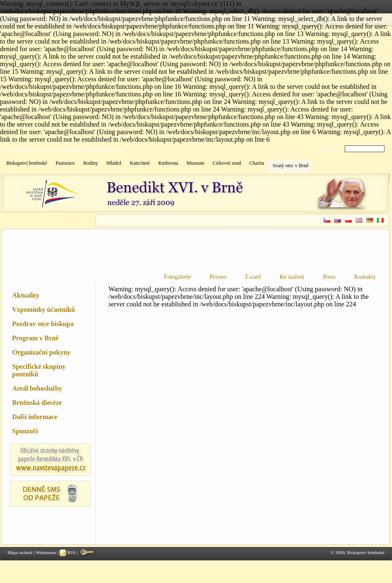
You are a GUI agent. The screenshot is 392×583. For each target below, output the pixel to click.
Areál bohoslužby (37, 388)
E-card (253, 277)
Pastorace (65, 163)
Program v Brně (35, 338)
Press (329, 277)
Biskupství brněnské (27, 163)
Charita (257, 163)
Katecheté (140, 163)
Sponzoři (25, 431)
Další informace (35, 417)
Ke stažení (292, 277)
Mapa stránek (20, 552)
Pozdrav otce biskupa (43, 324)
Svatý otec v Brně (291, 166)
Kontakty (365, 277)
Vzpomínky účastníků (44, 310)
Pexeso (218, 277)
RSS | (69, 552)
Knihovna (168, 163)
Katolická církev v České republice (44, 150)
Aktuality (26, 295)
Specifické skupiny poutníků (39, 370)
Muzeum (195, 163)
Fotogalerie (178, 277)
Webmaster (46, 552)
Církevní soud (227, 163)
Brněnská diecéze (105, 150)
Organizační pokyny (41, 352)
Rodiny (91, 163)
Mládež (114, 163)
